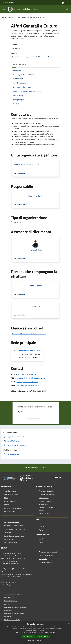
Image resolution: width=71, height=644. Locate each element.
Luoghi (41, 539)
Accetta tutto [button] (28, 637)
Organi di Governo (10, 491)
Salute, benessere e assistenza (14, 536)
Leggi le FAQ (43, 559)
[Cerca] (67, 9)
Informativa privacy (11, 601)
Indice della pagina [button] (20, 64)
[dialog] (35, 633)
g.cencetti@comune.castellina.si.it (27, 382)
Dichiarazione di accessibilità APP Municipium (15, 615)
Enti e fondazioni (10, 501)
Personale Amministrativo (13, 508)
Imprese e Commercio (46, 501)
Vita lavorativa (44, 498)
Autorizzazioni (9, 539)
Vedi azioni (16, 49)
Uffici (24, 17)
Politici (7, 505)
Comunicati (43, 527)
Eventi (41, 542)
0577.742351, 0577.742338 (27, 374)
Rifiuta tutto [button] (43, 636)
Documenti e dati (10, 512)
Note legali (8, 604)
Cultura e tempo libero (46, 494)
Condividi (16, 45)
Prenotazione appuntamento (48, 552)
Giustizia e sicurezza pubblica (14, 526)
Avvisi (41, 530)
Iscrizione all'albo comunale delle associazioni (29, 334)
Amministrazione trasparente (14, 594)
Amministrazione (14, 17)
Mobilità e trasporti (45, 513)
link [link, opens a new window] (54, 633)
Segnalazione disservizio (47, 555)
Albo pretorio (9, 597)
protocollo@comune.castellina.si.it (17, 569)
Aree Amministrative (11, 494)
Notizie (41, 523)
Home (4, 17)
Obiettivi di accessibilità (12, 620)
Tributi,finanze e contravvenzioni (15, 529)
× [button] (69, 623)
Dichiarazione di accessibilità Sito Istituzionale (15, 609)
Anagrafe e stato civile (46, 491)
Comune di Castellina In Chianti (29, 351)
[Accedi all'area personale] (63, 3)
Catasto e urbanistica (46, 507)
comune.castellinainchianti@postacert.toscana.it (30, 378)
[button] (36, 641)
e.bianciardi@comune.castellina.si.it (27, 386)
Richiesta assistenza (46, 562)
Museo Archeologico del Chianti (35, 468)
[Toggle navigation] (4, 9)
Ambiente (7, 533)
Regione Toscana (8, 3)
